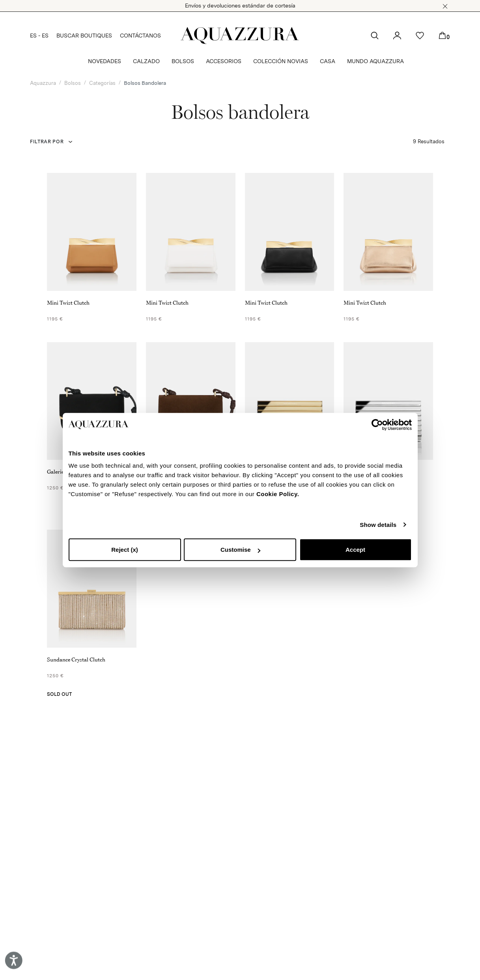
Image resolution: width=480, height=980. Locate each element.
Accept (355, 550)
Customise (240, 550)
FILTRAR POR (47, 142)
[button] (445, 6)
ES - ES (39, 36)
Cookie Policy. (278, 494)
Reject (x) (125, 550)
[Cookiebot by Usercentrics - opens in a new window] (377, 425)
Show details (378, 525)
